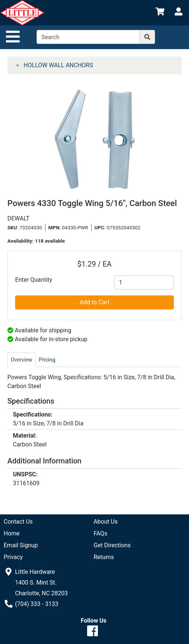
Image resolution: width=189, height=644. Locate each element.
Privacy (13, 557)
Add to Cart (95, 302)
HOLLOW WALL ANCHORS (58, 65)
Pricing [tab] (47, 360)
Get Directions (112, 545)
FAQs (101, 533)
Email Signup (21, 545)
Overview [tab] (21, 360)
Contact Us (18, 522)
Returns (104, 557)
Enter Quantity (34, 280)
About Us (106, 522)
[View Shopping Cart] (160, 13)
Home (12, 533)
